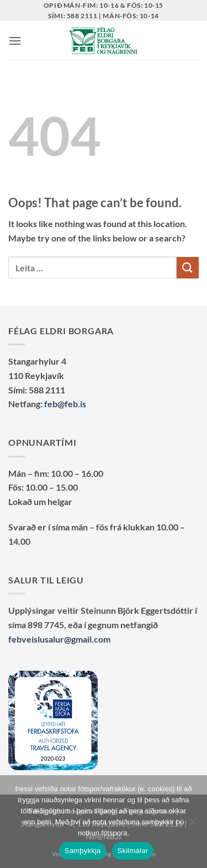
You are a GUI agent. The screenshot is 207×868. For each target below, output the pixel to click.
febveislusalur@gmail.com (59, 639)
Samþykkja (83, 851)
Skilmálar (133, 851)
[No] (192, 825)
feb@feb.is (65, 404)
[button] (15, 41)
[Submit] (188, 268)
